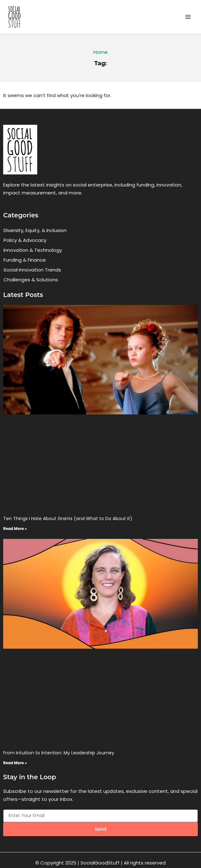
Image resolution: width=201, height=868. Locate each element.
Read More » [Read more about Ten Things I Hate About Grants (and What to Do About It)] (15, 529)
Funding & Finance (25, 260)
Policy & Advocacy (25, 240)
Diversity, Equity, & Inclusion (35, 230)
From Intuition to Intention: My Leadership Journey (59, 753)
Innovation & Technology (33, 250)
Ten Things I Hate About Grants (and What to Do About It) (68, 519)
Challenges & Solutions (31, 280)
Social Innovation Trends (32, 270)
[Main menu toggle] (188, 17)
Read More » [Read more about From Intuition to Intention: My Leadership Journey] (15, 763)
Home (101, 52)
